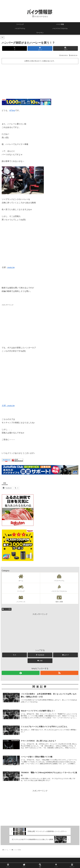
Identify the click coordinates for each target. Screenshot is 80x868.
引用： (5, 406)
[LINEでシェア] (40, 661)
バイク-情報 (7, 609)
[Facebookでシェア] (40, 655)
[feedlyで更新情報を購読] (21, 673)
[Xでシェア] (15, 48)
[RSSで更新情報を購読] (59, 673)
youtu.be (11, 267)
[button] (66, 48)
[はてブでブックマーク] (40, 48)
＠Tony (12, 110)
